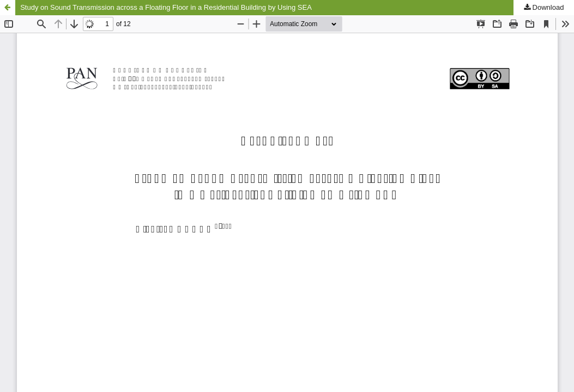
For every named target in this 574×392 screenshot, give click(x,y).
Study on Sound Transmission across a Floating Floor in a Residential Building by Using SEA (166, 7)
